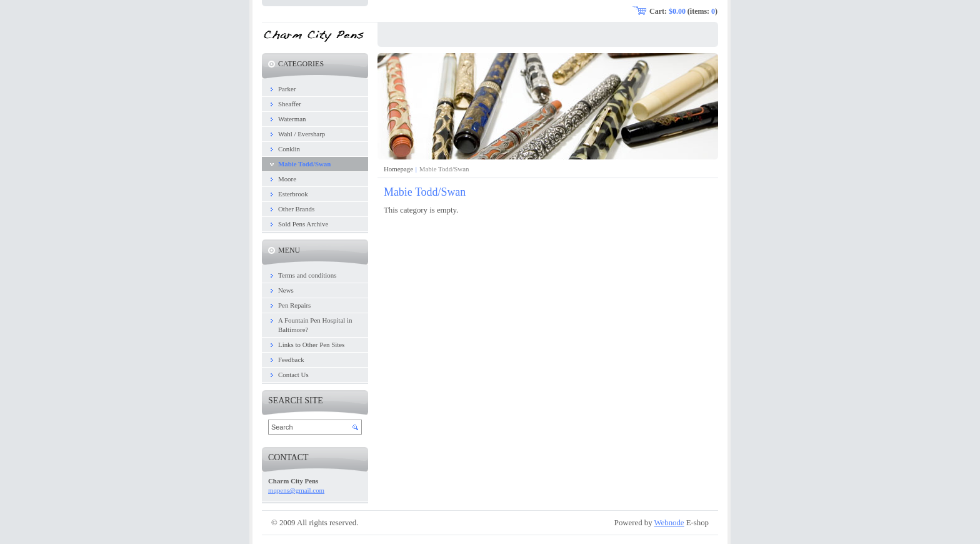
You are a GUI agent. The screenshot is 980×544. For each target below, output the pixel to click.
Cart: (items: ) (683, 11)
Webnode (669, 523)
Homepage (398, 169)
